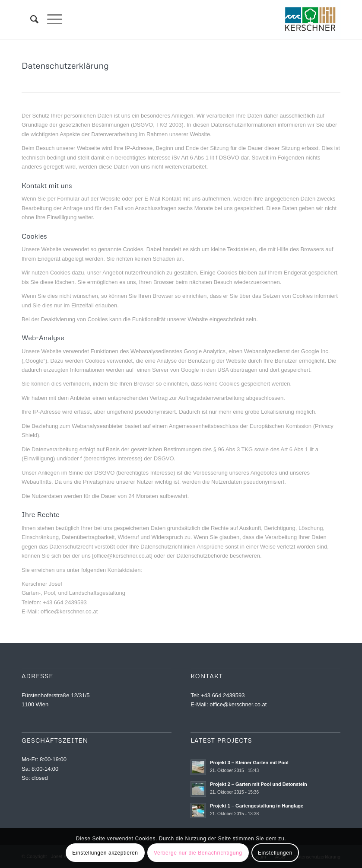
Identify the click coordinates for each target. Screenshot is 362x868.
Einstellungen (275, 853)
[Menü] (50, 19)
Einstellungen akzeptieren (105, 853)
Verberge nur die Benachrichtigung (198, 853)
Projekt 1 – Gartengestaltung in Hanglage (257, 806)
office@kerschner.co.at (238, 704)
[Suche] (30, 19)
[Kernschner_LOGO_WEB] (310, 19)
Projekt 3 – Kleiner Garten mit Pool (249, 763)
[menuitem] (30, 19)
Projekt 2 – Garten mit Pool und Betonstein (259, 784)
